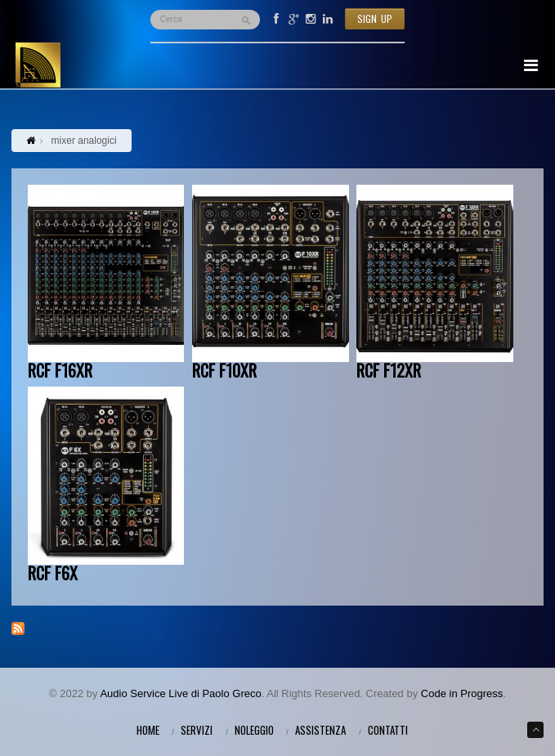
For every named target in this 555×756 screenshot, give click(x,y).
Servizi (197, 730)
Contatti (388, 730)
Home (148, 730)
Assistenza (320, 730)
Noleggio (254, 730)
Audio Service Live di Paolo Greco (180, 693)
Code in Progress (462, 693)
